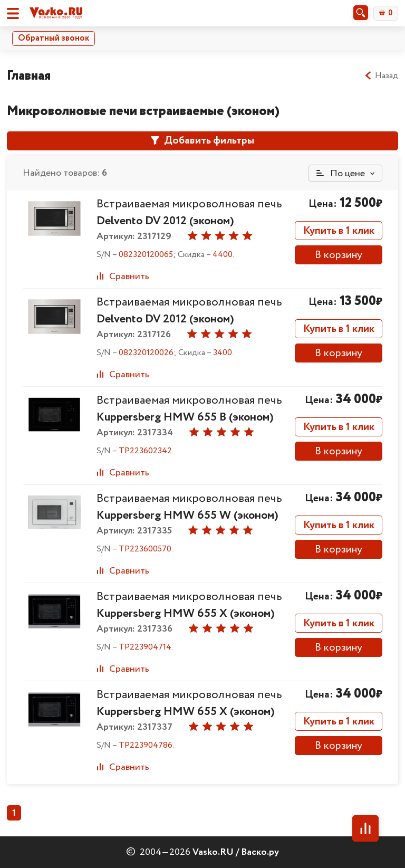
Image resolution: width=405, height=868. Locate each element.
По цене (341, 174)
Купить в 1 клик (339, 231)
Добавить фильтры (202, 141)
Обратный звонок (54, 38)
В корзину (339, 255)
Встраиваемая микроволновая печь (189, 213)
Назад (381, 76)
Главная (29, 76)
